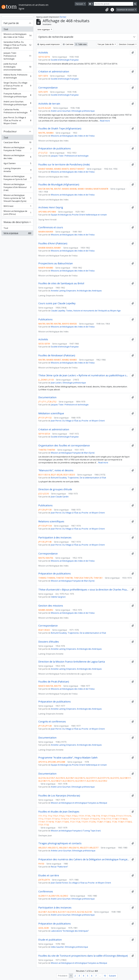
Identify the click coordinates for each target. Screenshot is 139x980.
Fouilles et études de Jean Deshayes (59, 812)
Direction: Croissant (127, 44)
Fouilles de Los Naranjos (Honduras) (59, 796)
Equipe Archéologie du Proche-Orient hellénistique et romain (79, 215)
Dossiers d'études (49, 642)
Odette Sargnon (58, 597)
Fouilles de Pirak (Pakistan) (54, 682)
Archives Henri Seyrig (51, 207)
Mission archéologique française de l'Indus (17, 149)
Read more (105, 121)
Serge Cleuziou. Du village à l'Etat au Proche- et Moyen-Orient (17, 86)
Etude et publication (50, 940)
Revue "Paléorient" (59, 867)
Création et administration (54, 72)
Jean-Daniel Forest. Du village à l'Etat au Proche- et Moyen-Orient (81, 883)
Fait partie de (11, 23)
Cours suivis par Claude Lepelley (57, 303)
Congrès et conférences (52, 722)
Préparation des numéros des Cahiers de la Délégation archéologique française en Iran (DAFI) (84, 859)
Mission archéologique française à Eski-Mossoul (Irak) (17, 187)
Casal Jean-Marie (17, 143)
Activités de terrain (49, 104)
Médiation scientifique (51, 413)
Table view (81, 44)
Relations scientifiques (51, 521)
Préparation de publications (55, 149)
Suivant (112, 976)
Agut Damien (17, 164)
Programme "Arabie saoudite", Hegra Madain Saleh (68, 758)
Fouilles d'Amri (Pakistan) (53, 243)
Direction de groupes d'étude (55, 489)
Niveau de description (16, 222)
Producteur (10, 131)
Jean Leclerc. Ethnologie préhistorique (68, 383)
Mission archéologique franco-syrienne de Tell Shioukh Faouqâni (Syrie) (17, 198)
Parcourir (80, 4)
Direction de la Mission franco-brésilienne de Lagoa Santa (72, 662)
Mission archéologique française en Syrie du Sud (17, 178)
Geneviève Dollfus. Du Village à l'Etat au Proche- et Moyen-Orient (17, 45)
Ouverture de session (126, 10)
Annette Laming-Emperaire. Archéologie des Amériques (76, 291)
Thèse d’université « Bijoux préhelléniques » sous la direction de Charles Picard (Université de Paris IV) (84, 590)
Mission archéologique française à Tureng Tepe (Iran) (76, 831)
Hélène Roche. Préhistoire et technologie (17, 76)
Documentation (47, 397)
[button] (107, 10)
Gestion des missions (51, 606)
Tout (6, 29)
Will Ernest (17, 207)
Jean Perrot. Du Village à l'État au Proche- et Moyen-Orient (17, 120)
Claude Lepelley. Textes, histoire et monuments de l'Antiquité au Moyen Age (86, 311)
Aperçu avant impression (49, 44)
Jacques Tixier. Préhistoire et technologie (17, 56)
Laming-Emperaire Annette (17, 170)
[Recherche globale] (114, 4)
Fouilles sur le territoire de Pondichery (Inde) (64, 165)
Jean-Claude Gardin (60, 497)
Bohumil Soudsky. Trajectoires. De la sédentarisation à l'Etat (78, 478)
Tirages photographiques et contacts (60, 843)
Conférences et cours (51, 227)
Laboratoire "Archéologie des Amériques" (70, 931)
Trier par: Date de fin (106, 44)
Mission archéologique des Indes (17, 157)
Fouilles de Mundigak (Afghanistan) (59, 185)
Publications (45, 319)
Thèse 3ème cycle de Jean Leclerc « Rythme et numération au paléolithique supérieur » (84, 375)
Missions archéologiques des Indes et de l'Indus (17, 36)
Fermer (63, 17)
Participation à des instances (55, 538)
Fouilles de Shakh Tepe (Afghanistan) (60, 129)
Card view (68, 44)
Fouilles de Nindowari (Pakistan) (57, 355)
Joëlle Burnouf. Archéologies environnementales (17, 67)
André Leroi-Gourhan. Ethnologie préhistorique (17, 103)
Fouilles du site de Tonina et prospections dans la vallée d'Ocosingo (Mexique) (83, 956)
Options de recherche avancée (56, 37)
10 (105, 976)
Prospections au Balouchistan (56, 263)
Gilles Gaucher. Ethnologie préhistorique (69, 947)
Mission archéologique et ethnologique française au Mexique (79, 803)
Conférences (46, 892)
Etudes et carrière (49, 875)
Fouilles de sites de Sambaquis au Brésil (61, 283)
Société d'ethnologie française (65, 60)
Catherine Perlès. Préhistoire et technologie (17, 111)
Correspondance (48, 88)
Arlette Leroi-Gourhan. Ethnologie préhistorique (73, 851)
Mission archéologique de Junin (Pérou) (17, 213)
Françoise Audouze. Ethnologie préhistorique (17, 95)
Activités (43, 53)
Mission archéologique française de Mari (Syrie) (73, 453)
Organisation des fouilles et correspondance (64, 446)
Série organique (17, 234)
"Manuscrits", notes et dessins (56, 470)
